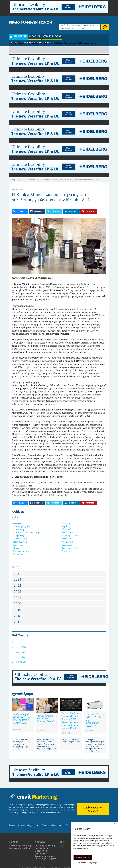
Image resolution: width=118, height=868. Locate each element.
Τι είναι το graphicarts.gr (20, 842)
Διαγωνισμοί (37, 39)
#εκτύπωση (21, 658)
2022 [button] (17, 588)
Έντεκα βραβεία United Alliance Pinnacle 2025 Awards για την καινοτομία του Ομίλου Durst (70, 717)
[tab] (59, 569)
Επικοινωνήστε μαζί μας (20, 844)
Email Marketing (42, 844)
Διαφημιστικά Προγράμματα (41, 848)
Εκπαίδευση (19, 525)
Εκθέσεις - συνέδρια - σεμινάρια (27, 529)
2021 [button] (17, 594)
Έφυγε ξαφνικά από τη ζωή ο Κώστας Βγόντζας (47, 715)
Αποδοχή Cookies (83, 857)
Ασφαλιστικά (67, 538)
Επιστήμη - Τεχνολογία (23, 522)
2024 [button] (17, 575)
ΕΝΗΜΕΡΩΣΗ (18, 32)
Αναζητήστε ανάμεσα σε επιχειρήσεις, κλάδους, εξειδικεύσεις (80, 23)
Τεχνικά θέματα (20, 535)
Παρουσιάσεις (70, 39)
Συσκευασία (67, 519)
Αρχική (15, 176)
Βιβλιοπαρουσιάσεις (87, 39)
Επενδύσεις (18, 541)
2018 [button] (17, 612)
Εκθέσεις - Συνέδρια (53, 39)
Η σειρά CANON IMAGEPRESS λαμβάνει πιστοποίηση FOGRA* (95, 716)
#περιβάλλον (22, 643)
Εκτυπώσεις (18, 550)
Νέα (28, 39)
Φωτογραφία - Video (71, 544)
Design (16, 544)
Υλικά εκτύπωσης (69, 529)
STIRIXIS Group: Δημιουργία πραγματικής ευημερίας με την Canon (21, 740)
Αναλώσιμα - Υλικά (70, 532)
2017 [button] (17, 618)
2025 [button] (17, 569)
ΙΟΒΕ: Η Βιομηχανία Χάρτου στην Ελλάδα (71, 737)
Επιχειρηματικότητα (22, 547)
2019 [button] (17, 606)
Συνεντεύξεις (67, 547)
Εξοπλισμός (67, 525)
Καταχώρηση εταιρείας (45, 852)
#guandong (21, 653)
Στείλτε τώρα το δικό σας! (93, 805)
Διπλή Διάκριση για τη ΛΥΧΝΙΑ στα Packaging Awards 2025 (22, 714)
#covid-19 (21, 648)
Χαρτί (64, 522)
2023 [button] (17, 581)
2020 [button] (17, 600)
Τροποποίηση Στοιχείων (45, 855)
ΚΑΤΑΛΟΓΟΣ (35, 32)
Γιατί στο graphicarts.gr (45, 842)
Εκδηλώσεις (19, 532)
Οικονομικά (67, 541)
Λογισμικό (66, 535)
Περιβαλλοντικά (20, 538)
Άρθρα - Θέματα (17, 39)
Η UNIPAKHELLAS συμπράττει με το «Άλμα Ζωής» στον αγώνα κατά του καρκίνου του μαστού (46, 740)
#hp (18, 639)
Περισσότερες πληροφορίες (88, 863)
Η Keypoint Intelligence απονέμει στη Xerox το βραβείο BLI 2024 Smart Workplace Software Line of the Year (95, 741)
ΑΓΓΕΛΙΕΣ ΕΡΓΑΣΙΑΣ (52, 32)
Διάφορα (17, 519)
